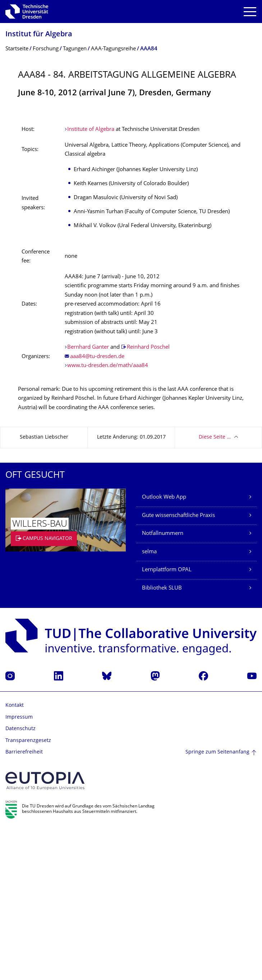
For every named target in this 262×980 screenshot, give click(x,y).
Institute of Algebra (91, 280)
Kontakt (15, 856)
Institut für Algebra (39, 35)
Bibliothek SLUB (162, 739)
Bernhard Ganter (88, 498)
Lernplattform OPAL (167, 721)
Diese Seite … (215, 588)
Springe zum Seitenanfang (217, 903)
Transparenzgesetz (28, 891)
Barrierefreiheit (24, 903)
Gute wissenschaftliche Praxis (178, 666)
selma (149, 703)
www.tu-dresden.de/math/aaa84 (108, 516)
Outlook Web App (164, 648)
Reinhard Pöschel (148, 498)
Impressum (19, 868)
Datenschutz (20, 880)
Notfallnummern (163, 684)
